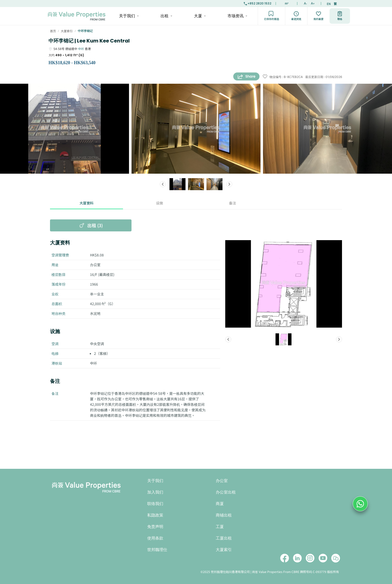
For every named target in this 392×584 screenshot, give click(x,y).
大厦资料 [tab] (86, 203)
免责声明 (155, 527)
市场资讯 (237, 16)
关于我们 (129, 16)
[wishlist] (265, 77)
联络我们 (155, 504)
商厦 (220, 504)
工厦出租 (224, 538)
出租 (166, 16)
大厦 (200, 16)
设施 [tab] (159, 203)
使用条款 (155, 538)
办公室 (222, 481)
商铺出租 (224, 515)
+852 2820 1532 (257, 3)
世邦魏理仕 (157, 550)
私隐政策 (155, 515)
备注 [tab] (232, 203)
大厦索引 (224, 550)
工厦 (220, 527)
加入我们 (155, 492)
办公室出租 (226, 492)
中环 (81, 49)
